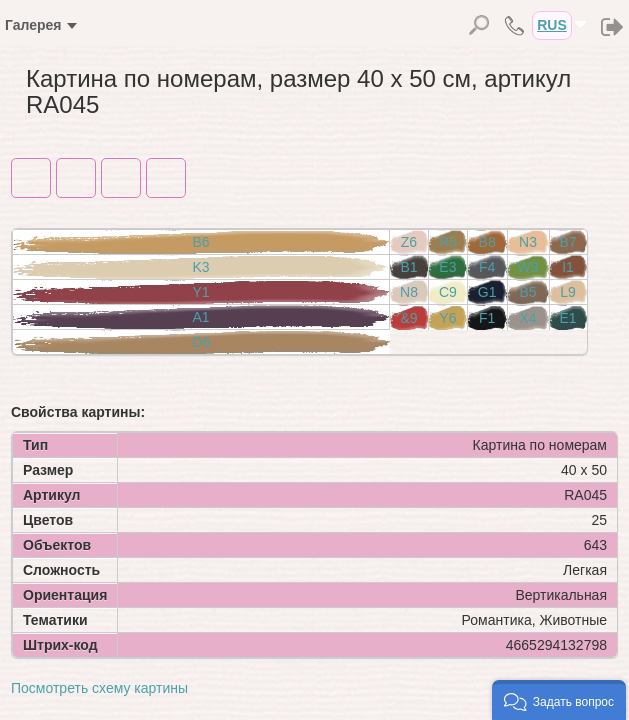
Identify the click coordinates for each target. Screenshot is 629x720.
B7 (568, 242)
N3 (528, 242)
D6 (201, 342)
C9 (448, 292)
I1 (568, 267)
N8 (409, 292)
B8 (487, 242)
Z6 (409, 242)
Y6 (447, 318)
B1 (408, 267)
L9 (568, 292)
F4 (487, 267)
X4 (527, 318)
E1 (568, 318)
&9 (408, 318)
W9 (528, 267)
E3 (447, 267)
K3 (200, 267)
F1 (487, 318)
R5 (448, 242)
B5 (527, 292)
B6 (200, 242)
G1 (487, 292)
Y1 (200, 292)
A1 (200, 317)
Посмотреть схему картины (99, 688)
